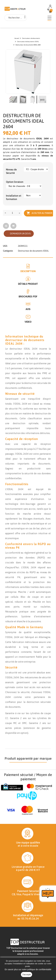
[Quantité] (12, 213)
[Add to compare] (6, 226)
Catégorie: (8, 251)
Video (28, 322)
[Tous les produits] (13, 226)
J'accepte (27, 974)
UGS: (5, 246)
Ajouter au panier (39, 213)
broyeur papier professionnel (29, 951)
